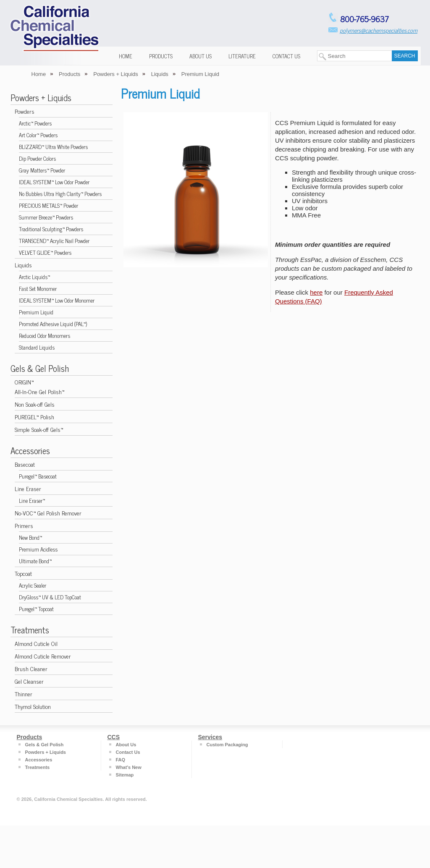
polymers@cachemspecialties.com (379, 30)
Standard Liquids (37, 347)
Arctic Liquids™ (34, 277)
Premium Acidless (38, 549)
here (316, 292)
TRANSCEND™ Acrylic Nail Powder (54, 241)
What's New (129, 767)
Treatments (30, 630)
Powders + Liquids (41, 97)
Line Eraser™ (32, 501)
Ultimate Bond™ (35, 561)
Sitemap (125, 775)
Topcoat (23, 573)
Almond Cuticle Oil (36, 643)
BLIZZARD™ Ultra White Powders (53, 147)
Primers (24, 525)
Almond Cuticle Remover (43, 656)
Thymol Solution (33, 706)
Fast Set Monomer (38, 289)
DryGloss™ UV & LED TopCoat (50, 597)
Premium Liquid (36, 312)
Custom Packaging (227, 745)
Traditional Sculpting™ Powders (51, 229)
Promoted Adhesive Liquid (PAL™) (53, 324)
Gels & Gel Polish (40, 368)
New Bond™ (30, 537)
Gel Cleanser (29, 681)
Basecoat (25, 464)
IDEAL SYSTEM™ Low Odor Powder (54, 182)
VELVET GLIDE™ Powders (45, 252)
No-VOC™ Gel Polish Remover (48, 513)
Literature (242, 56)
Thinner (24, 694)
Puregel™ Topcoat (36, 609)
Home (126, 56)
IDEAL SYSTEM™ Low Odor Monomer (57, 300)
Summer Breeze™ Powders (46, 217)
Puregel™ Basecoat (38, 476)
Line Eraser (28, 488)
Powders (25, 111)
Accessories (30, 450)
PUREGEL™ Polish (34, 417)
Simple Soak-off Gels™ (39, 429)
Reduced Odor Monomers (45, 336)
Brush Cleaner (31, 668)
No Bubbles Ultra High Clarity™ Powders (60, 194)
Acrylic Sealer (33, 585)
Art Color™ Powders (38, 135)
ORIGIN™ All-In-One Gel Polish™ (39, 387)
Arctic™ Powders (35, 123)
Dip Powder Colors (37, 158)
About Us (201, 56)
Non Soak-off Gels (35, 404)
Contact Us (286, 56)
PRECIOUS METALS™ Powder (49, 205)
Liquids (23, 265)
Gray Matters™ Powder (42, 170)
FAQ (121, 760)
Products (161, 56)
